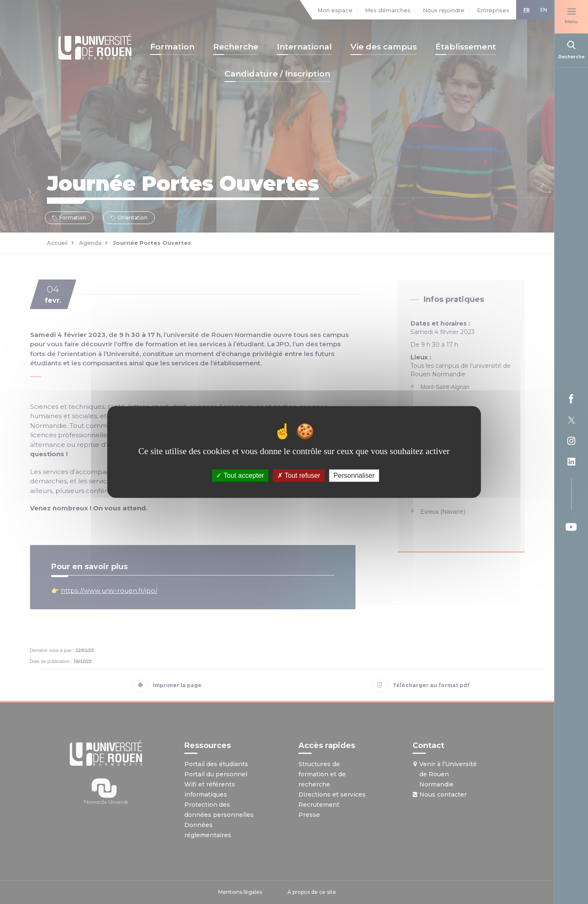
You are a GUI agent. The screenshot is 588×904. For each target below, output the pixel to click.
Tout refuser (299, 475)
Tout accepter (240, 475)
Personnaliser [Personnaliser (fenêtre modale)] (354, 475)
